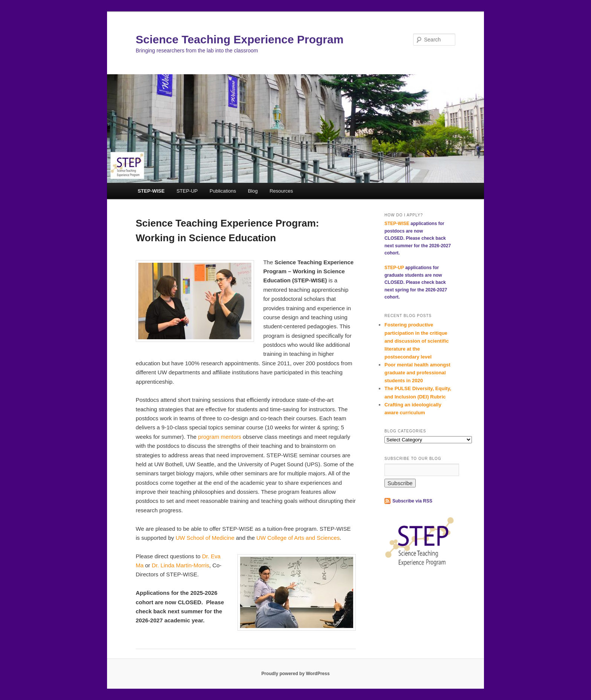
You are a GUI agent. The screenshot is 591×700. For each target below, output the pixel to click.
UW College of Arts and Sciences (298, 538)
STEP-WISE (151, 191)
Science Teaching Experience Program (240, 39)
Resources (281, 191)
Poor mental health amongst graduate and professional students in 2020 (417, 373)
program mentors (220, 437)
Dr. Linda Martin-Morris (181, 565)
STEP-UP (187, 191)
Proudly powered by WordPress (295, 674)
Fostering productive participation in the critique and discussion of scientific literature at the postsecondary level (416, 341)
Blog (253, 191)
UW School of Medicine (205, 538)
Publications (223, 191)
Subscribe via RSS (412, 501)
